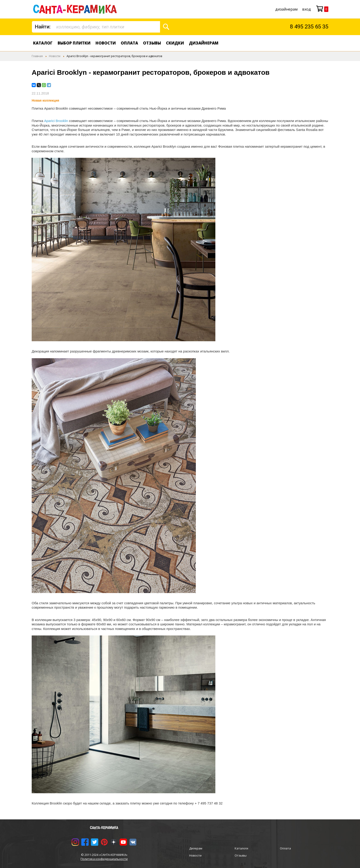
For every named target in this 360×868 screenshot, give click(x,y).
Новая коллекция (45, 100)
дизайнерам (286, 9)
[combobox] (96, 27)
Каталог (43, 43)
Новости (106, 43)
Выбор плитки (74, 43)
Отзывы (152, 43)
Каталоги (241, 848)
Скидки (175, 43)
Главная (37, 56)
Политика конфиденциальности (104, 859)
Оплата (129, 43)
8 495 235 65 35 (309, 27)
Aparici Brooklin (56, 121)
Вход (307, 9)
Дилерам (196, 848)
